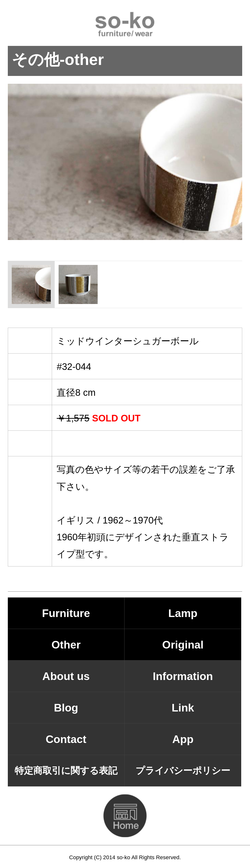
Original (183, 645)
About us (66, 676)
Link (183, 708)
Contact (66, 739)
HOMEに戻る (125, 816)
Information (183, 676)
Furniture (66, 613)
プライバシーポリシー (183, 770)
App (183, 739)
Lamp (183, 613)
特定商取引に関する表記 (66, 770)
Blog (66, 708)
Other (66, 645)
